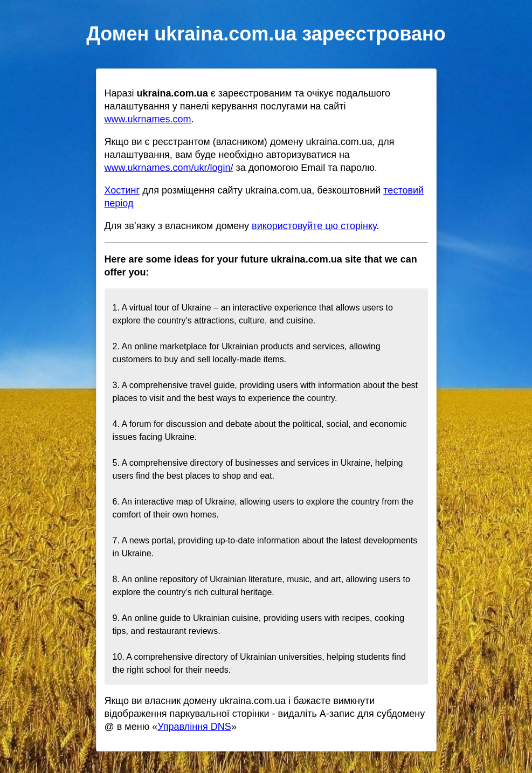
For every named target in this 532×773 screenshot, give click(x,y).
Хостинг (122, 190)
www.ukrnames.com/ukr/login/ (169, 168)
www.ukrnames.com (148, 119)
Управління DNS (194, 727)
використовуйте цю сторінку (314, 226)
